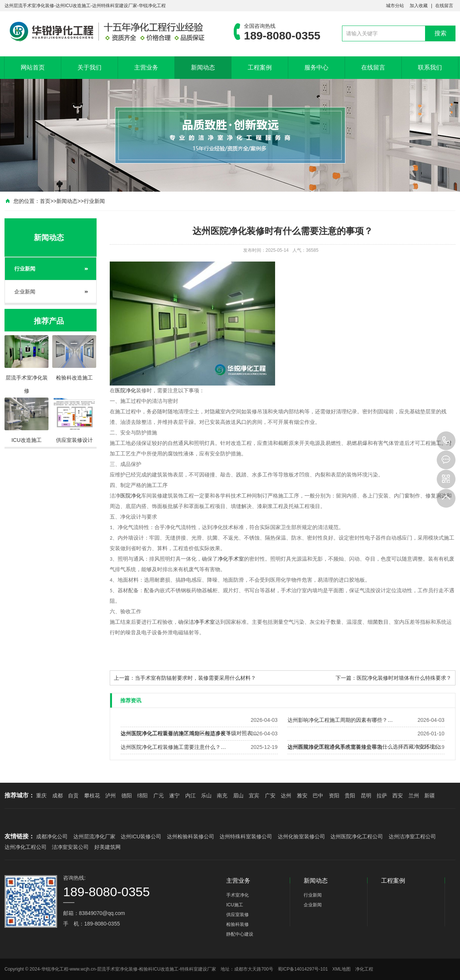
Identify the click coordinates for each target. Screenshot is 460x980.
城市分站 (395, 6)
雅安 (302, 795)
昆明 (366, 795)
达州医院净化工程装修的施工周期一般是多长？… (179, 733)
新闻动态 (203, 67)
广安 (270, 795)
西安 (398, 795)
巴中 (318, 795)
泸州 (110, 795)
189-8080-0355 (446, 441)
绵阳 (142, 795)
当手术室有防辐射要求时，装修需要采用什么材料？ (195, 678)
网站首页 (33, 67)
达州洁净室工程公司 (412, 836)
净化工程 (364, 969)
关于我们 (89, 67)
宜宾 (254, 795)
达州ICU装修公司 (141, 836)
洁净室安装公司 (70, 847)
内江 (191, 795)
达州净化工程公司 (26, 847)
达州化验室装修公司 (301, 836)
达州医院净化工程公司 (357, 836)
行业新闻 (94, 201)
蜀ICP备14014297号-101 (303, 969)
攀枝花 (92, 795)
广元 (159, 795)
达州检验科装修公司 (191, 836)
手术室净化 (238, 895)
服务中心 (316, 67)
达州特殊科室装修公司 (246, 836)
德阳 (127, 795)
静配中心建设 (240, 934)
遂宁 (174, 795)
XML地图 (341, 969)
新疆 (430, 795)
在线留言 (444, 6)
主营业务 (146, 67)
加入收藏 (419, 6)
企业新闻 (25, 292)
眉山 (238, 795)
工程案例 (260, 67)
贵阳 (350, 795)
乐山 (206, 795)
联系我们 (430, 67)
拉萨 (382, 795)
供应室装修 (238, 915)
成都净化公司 (52, 836)
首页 (45, 201)
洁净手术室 (202, 622)
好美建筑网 (107, 847)
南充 (222, 795)
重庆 (41, 795)
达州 (286, 795)
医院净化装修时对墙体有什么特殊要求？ (404, 678)
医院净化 (126, 391)
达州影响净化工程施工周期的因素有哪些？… (340, 720)
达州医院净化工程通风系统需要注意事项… (337, 747)
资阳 (334, 795)
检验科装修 (238, 924)
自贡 (73, 795)
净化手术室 (231, 559)
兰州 (414, 795)
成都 (57, 795)
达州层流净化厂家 (94, 836)
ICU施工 (235, 905)
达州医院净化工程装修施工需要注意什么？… (173, 747)
